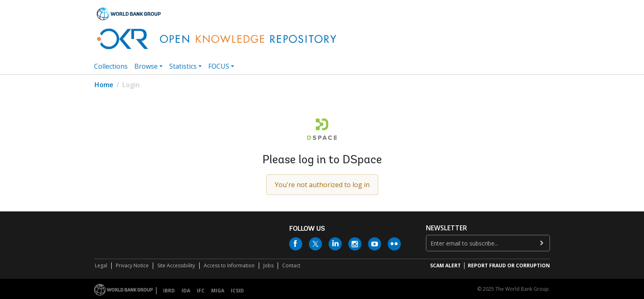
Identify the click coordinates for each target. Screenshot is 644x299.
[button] (540, 29)
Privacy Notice (132, 265)
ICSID (237, 291)
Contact (291, 265)
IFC (201, 291)
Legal (101, 265)
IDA (186, 291)
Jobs (268, 265)
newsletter (446, 228)
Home (104, 85)
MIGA (218, 291)
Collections (111, 66)
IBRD (169, 291)
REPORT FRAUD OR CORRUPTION (509, 265)
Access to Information (229, 265)
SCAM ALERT (445, 265)
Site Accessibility (176, 265)
